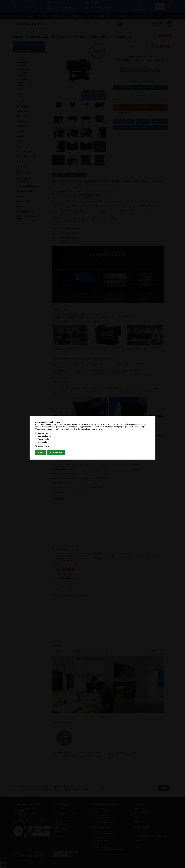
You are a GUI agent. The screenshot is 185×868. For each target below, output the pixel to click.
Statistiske (42, 442)
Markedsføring (44, 436)
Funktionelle (43, 439)
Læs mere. (98, 429)
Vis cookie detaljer (42, 446)
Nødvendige (43, 433)
